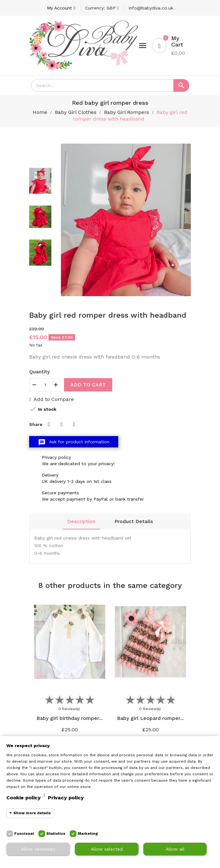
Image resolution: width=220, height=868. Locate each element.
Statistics (56, 834)
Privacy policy (66, 798)
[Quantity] (45, 385)
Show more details (32, 813)
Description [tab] (81, 521)
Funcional (24, 834)
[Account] (61, 8)
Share (49, 424)
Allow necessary (38, 849)
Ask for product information (74, 442)
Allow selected (107, 849)
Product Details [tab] (134, 521)
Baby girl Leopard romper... (150, 718)
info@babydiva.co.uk (151, 8)
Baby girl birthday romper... (70, 718)
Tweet (61, 424)
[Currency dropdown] (102, 8)
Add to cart (88, 385)
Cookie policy (23, 798)
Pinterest (74, 424)
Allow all (175, 849)
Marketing (88, 834)
